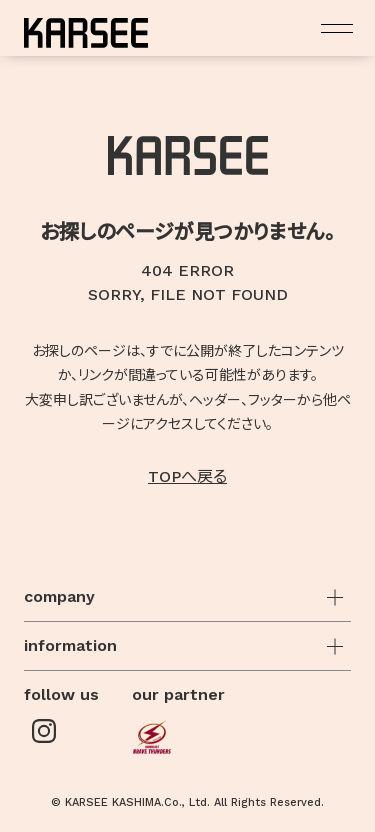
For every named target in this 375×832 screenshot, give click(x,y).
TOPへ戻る (187, 476)
